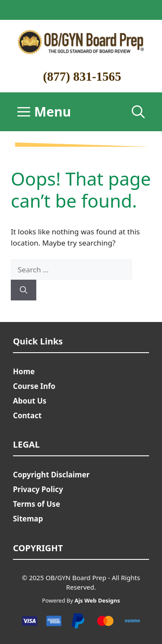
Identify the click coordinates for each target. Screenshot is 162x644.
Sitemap (28, 519)
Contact (27, 415)
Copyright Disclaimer (51, 475)
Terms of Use (37, 504)
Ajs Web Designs (97, 600)
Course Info (34, 386)
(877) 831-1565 (82, 76)
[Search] (24, 290)
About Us (30, 401)
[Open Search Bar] (138, 112)
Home (24, 371)
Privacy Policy (38, 489)
